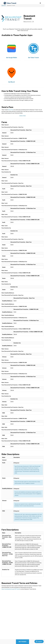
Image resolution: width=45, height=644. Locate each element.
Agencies (4, 6)
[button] (40, 3)
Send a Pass (11, 110)
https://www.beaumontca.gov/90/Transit (11, 589)
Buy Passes (22, 642)
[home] (10, 3)
